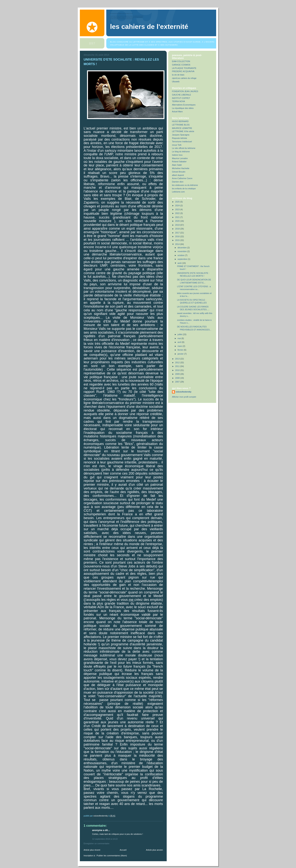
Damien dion (178, 182)
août (180, 263)
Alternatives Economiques (184, 105)
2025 (178, 202)
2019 (178, 225)
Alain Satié (177, 165)
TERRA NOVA (178, 101)
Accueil (123, 850)
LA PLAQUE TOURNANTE (184, 68)
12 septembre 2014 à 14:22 (105, 839)
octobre (181, 255)
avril (180, 342)
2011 (178, 366)
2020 (178, 221)
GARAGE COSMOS (181, 65)
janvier (181, 354)
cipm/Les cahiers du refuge (184, 78)
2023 (178, 209)
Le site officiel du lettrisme (184, 148)
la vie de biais (178, 75)
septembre (183, 259)
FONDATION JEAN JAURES (185, 91)
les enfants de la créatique (184, 189)
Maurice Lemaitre (180, 158)
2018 (178, 229)
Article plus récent (92, 850)
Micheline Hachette (181, 168)
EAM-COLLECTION (181, 61)
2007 (178, 382)
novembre (182, 251)
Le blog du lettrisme (181, 152)
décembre (182, 248)
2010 (178, 370)
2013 (178, 359)
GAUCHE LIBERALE (182, 95)
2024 (178, 205)
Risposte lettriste (180, 138)
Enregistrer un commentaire (96, 843)
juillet (180, 334)
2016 (178, 236)
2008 (178, 378)
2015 (178, 240)
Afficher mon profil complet (184, 397)
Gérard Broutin (179, 172)
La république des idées (183, 108)
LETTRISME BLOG (181, 125)
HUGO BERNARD (180, 121)
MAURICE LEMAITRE (182, 128)
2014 (178, 244)
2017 (178, 233)
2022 (178, 213)
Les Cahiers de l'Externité (149, 27)
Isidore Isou (177, 155)
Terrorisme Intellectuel (182, 142)
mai (180, 338)
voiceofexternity (184, 392)
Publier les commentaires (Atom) (112, 856)
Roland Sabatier (179, 162)
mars (180, 346)
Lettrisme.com (178, 192)
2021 (178, 217)
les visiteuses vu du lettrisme (185, 185)
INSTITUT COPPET (181, 98)
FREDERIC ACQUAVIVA (183, 71)
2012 (178, 362)
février (181, 350)
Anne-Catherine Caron (182, 178)
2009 (178, 374)
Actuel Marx (177, 112)
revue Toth (177, 145)
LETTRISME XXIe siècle (183, 131)
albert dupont (178, 175)
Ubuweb (176, 82)
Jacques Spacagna (181, 135)
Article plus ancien (154, 850)
